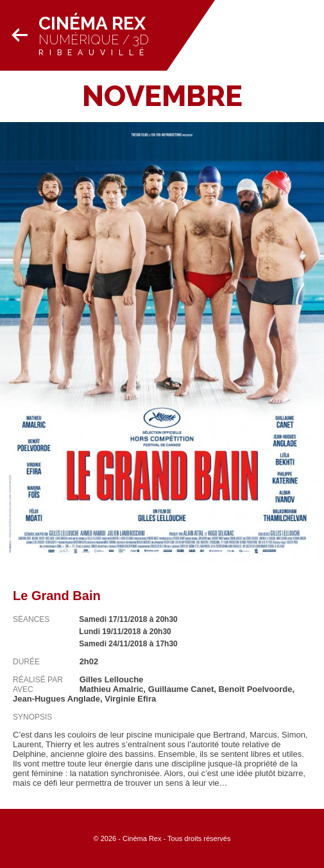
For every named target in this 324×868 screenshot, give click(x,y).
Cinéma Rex (92, 23)
